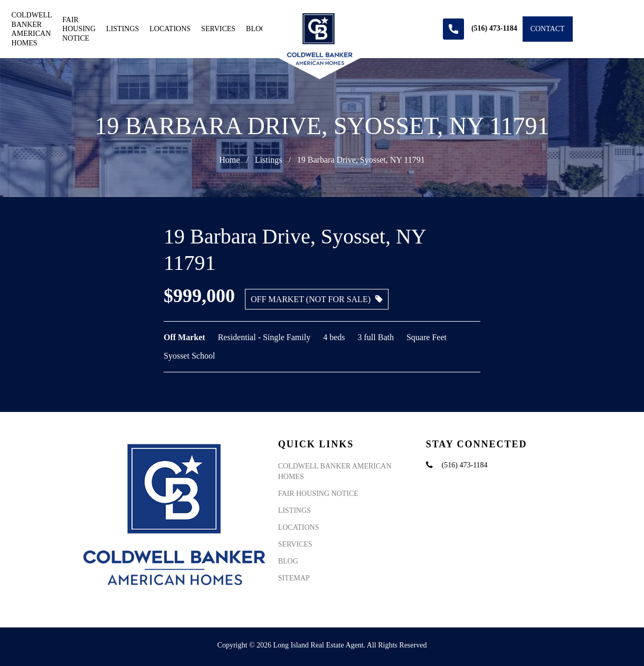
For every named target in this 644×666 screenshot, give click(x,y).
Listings (122, 29)
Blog (256, 29)
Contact (548, 29)
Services (218, 29)
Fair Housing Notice (79, 29)
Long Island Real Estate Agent (319, 645)
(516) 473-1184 (465, 465)
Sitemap (294, 578)
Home (229, 160)
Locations (170, 29)
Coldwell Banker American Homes (32, 29)
